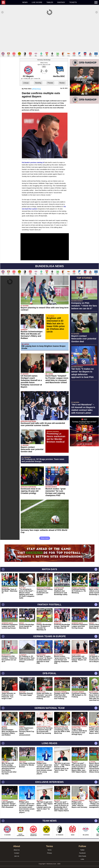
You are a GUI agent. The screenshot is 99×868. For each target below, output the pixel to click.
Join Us (17, 853)
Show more (45, 535)
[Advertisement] (49, 33)
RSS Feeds (82, 853)
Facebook (82, 850)
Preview (50, 80)
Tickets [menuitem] (73, 2)
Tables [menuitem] (50, 2)
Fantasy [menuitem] (61, 2)
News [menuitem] (25, 2)
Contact (17, 850)
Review (62, 80)
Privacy (49, 850)
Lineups (26, 80)
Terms (50, 847)
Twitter (82, 847)
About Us (17, 847)
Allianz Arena (44, 60)
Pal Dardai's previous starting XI (33, 160)
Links (82, 856)
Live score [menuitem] (37, 2)
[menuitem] (11, 2)
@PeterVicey (36, 86)
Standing (38, 80)
